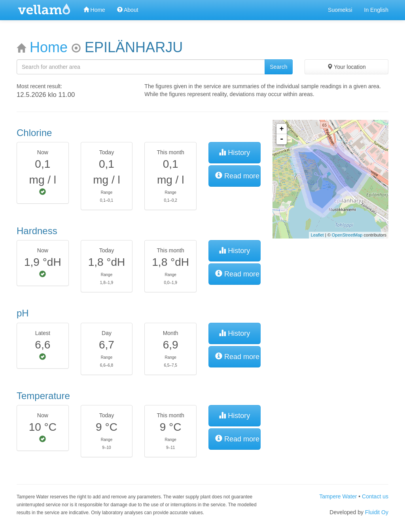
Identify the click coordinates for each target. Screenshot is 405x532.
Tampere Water (338, 496)
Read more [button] (237, 176)
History (234, 152)
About (128, 10)
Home (94, 10)
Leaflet (317, 235)
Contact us (375, 496)
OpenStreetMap (347, 235)
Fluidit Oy (377, 512)
